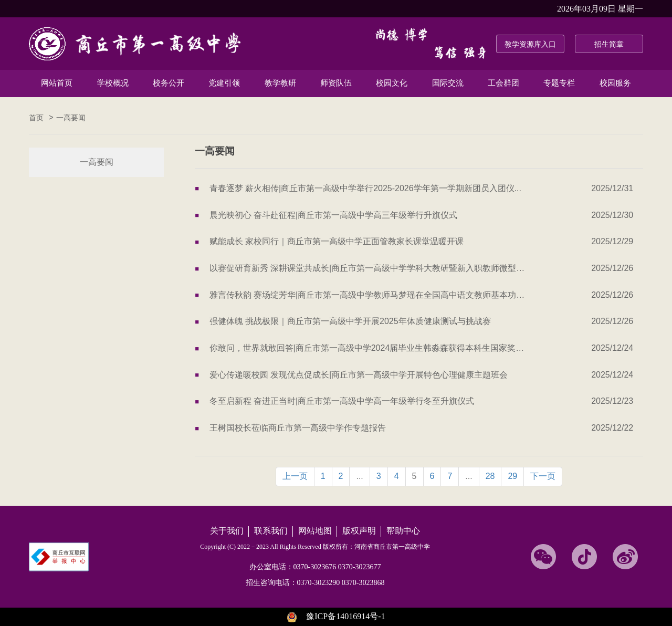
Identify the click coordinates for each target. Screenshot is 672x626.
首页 (36, 118)
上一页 (295, 476)
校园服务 (615, 83)
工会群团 (503, 83)
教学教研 (280, 83)
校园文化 (392, 83)
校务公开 (169, 83)
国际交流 (448, 83)
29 (512, 476)
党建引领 (224, 83)
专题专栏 (559, 83)
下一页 (543, 476)
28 (490, 476)
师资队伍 (336, 83)
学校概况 (113, 83)
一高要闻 (71, 118)
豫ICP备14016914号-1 (345, 616)
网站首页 (57, 83)
